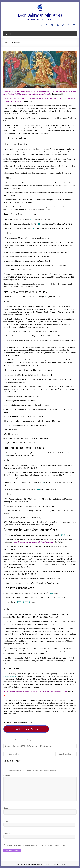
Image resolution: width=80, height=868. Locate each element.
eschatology (28, 740)
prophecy (39, 740)
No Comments (47, 746)
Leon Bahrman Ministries (40, 15)
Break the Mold (13, 754)
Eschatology (33, 746)
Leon (8, 746)
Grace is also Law (66, 754)
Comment (8, 775)
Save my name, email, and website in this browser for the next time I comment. (36, 845)
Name (6, 808)
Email (6, 821)
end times (16, 740)
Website (7, 833)
